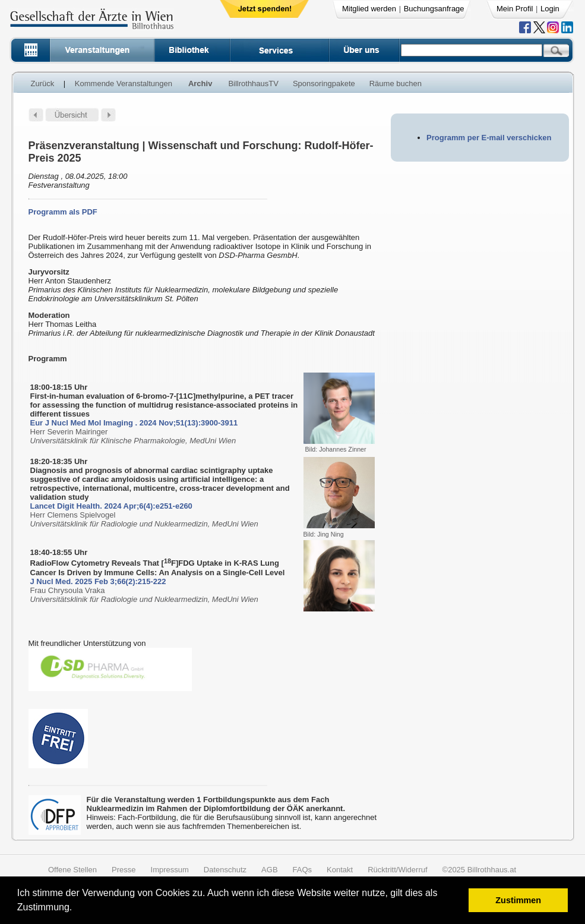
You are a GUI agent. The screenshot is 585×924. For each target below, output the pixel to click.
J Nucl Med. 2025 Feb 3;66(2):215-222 (98, 581)
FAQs (303, 870)
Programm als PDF (63, 212)
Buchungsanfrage (434, 9)
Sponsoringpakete (324, 83)
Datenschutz (225, 870)
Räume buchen (396, 83)
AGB (269, 870)
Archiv (200, 83)
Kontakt (340, 870)
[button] (76, 909)
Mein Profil (515, 9)
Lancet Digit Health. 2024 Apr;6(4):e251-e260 (111, 506)
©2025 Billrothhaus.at (480, 870)
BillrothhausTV (253, 83)
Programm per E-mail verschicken (489, 138)
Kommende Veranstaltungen (124, 83)
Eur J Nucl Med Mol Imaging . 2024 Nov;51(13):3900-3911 (134, 423)
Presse (124, 870)
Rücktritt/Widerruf (397, 870)
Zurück (43, 83)
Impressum (170, 870)
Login (550, 9)
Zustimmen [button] (518, 900)
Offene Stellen (72, 870)
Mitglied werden (369, 9)
